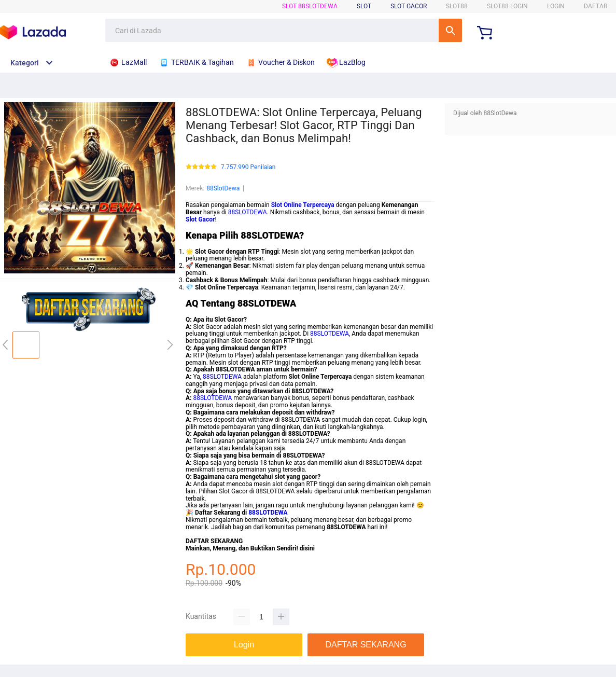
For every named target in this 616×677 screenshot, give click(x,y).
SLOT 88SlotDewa (310, 6)
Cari (450, 30)
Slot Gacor (409, 6)
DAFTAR (596, 6)
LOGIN (556, 6)
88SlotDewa (223, 188)
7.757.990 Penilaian (248, 167)
